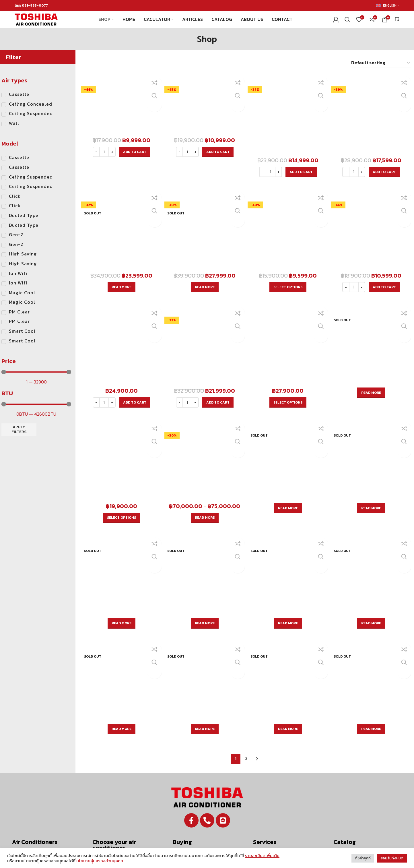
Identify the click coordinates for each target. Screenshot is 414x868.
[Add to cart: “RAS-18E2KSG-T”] (134, 352)
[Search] (347, 24)
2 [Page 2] (246, 672)
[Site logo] (36, 24)
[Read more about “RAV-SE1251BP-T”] (204, 536)
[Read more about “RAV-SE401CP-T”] (288, 533)
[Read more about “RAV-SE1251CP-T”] (288, 619)
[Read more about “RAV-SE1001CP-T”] (204, 619)
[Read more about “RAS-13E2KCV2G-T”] (372, 343)
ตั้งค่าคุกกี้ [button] (363, 858)
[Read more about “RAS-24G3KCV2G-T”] (120, 256)
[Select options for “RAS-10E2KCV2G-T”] (120, 449)
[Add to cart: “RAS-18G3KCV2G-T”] (385, 159)
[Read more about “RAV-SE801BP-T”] (372, 439)
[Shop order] (381, 72)
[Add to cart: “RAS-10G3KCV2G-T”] (134, 159)
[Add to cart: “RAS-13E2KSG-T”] (385, 256)
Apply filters (19, 439)
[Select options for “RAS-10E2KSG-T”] (288, 256)
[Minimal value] (36, 381)
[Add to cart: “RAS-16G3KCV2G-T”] (301, 159)
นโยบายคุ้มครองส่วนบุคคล (100, 861)
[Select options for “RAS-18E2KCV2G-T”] (288, 352)
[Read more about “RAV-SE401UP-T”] (372, 642)
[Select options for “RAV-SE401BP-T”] (204, 449)
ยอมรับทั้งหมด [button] (392, 858)
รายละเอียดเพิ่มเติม (262, 856)
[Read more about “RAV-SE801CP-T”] (120, 619)
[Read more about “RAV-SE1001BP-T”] (120, 536)
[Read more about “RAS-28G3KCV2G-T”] (204, 256)
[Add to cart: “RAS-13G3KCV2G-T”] (217, 159)
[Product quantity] (103, 159)
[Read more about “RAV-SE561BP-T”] (288, 439)
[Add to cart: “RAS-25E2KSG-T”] (217, 352)
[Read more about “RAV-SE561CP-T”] (372, 533)
